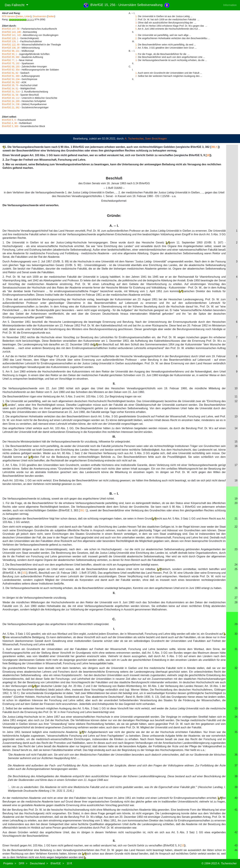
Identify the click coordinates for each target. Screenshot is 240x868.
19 (236, 499)
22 (236, 527)
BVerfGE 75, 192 (11, 63)
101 (24, 573)
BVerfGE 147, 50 (11, 29)
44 (236, 850)
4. (136, 26)
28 (236, 602)
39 (236, 787)
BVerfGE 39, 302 (11, 82)
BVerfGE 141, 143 (11, 35)
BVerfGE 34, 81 (10, 88)
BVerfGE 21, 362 (11, 107)
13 (236, 416)
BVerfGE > (57, 863)
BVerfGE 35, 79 (10, 85)
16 (236, 446)
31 (236, 649)
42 (236, 832)
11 (236, 397)
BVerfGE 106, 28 (11, 48)
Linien (27, 16)
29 (236, 624)
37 (236, 765)
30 (236, 634)
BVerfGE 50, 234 (11, 79)
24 (236, 565)
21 (236, 519)
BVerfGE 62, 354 (11, 70)
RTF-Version (8, 16)
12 (236, 401)
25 (236, 569)
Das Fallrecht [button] (14, 5)
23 (236, 549)
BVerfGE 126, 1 (10, 41)
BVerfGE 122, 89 (11, 45)
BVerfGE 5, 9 (9, 120)
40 (236, 798)
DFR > (23, 863)
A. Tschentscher (134, 139)
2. (136, 19)
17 (236, 465)
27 (236, 598)
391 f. (215, 147)
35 (236, 732)
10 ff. (70, 863)
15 (236, 442)
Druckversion (39, 16)
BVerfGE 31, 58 (10, 95)
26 (236, 588)
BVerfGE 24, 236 (11, 104)
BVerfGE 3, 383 (10, 126)
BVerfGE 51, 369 (11, 76)
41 (236, 810)
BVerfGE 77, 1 (9, 60)
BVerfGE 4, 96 (9, 123)
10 (208, 155)
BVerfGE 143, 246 (11, 32)
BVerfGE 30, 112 (11, 98)
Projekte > (10, 863)
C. (114, 619)
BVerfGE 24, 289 (11, 101)
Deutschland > (39, 863)
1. (136, 16)
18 (236, 480)
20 (236, 503)
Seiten (20, 16)
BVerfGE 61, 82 (10, 73)
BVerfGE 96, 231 (11, 51)
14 (236, 428)
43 (236, 845)
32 (236, 668)
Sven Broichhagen (156, 139)
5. (136, 29)
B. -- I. (114, 494)
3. (136, 23)
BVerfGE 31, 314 (11, 92)
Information (230, 5)
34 (236, 717)
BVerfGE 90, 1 (9, 54)
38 (236, 776)
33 (236, 708)
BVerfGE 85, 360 (11, 57)
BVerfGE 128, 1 (10, 38)
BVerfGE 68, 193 (11, 67)
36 (236, 755)
